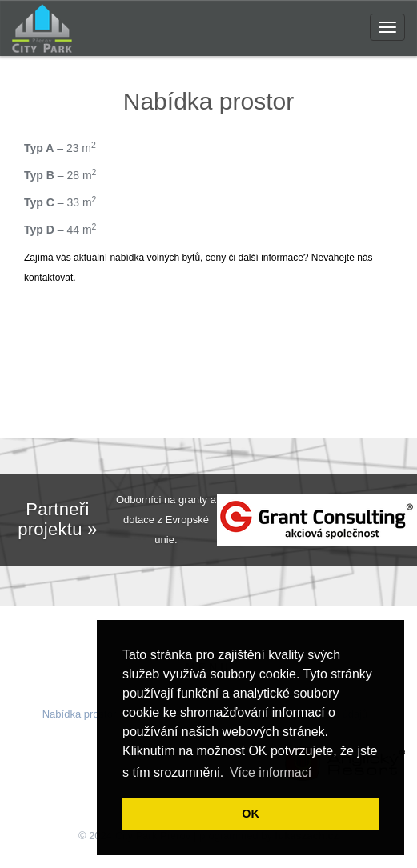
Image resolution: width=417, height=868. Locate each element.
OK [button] (251, 814)
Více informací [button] (271, 772)
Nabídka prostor (80, 714)
